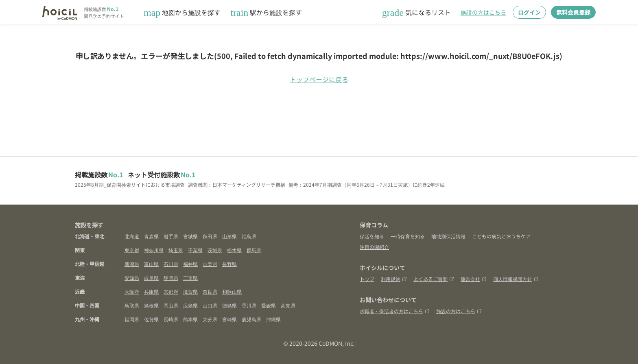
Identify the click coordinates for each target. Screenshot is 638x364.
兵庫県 (151, 291)
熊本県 (190, 319)
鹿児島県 (251, 319)
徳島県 (229, 305)
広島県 (190, 305)
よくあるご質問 (434, 279)
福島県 (249, 236)
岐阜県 (151, 278)
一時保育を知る (408, 236)
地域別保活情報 (448, 236)
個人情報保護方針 (516, 279)
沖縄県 (273, 319)
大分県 (210, 319)
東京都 (132, 250)
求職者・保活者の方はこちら (395, 311)
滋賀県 (190, 291)
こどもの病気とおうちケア (501, 236)
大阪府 (132, 291)
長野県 (229, 264)
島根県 (151, 305)
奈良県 (210, 291)
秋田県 (210, 236)
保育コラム (374, 225)
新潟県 (132, 264)
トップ (367, 279)
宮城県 (190, 236)
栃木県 (234, 250)
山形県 (229, 236)
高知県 (288, 305)
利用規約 (394, 279)
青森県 (151, 236)
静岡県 (171, 278)
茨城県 (215, 250)
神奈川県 (154, 250)
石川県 (171, 264)
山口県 (210, 305)
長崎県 (171, 319)
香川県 (249, 305)
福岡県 (132, 319)
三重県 (190, 278)
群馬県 (254, 250)
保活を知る (372, 236)
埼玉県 (176, 250)
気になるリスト (416, 12)
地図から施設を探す (182, 12)
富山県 (151, 264)
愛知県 (132, 278)
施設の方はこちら (483, 12)
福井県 (190, 264)
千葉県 (195, 250)
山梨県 (210, 264)
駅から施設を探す (266, 12)
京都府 (171, 291)
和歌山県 (232, 291)
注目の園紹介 (374, 247)
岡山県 (171, 305)
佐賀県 (151, 319)
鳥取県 (132, 305)
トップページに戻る (319, 79)
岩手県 (171, 236)
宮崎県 (229, 319)
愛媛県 (269, 305)
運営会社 (474, 279)
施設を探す (89, 225)
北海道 (132, 236)
